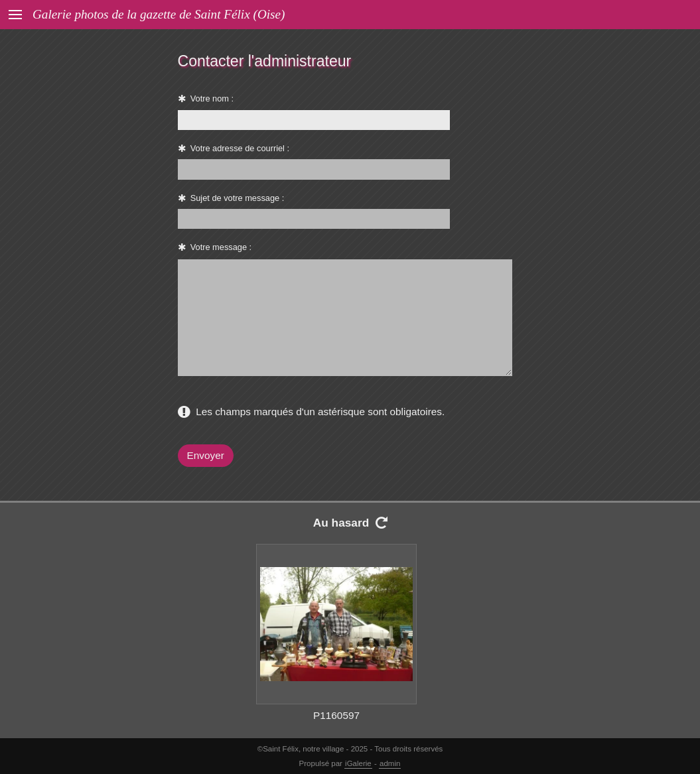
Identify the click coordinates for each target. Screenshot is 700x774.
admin (390, 763)
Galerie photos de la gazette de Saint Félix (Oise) (159, 14)
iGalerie (358, 763)
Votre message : (221, 247)
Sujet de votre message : (238, 198)
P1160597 (336, 715)
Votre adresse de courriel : (240, 148)
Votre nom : (212, 98)
